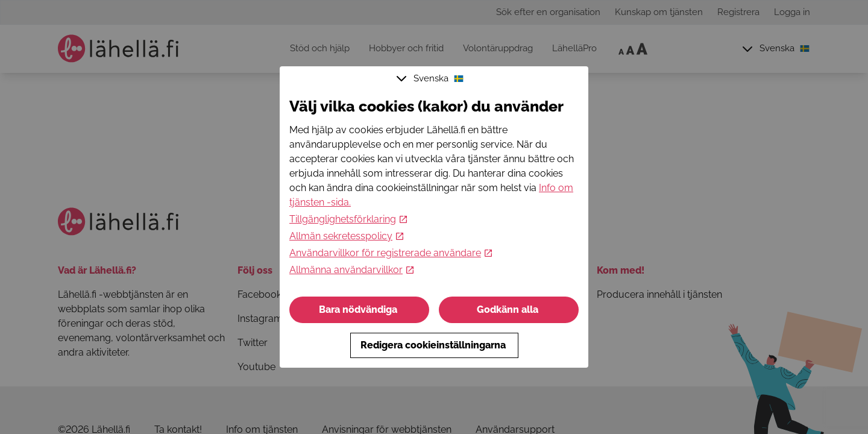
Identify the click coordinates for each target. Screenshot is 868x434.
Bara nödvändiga (359, 310)
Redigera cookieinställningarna (434, 345)
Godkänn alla (509, 310)
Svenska (432, 78)
